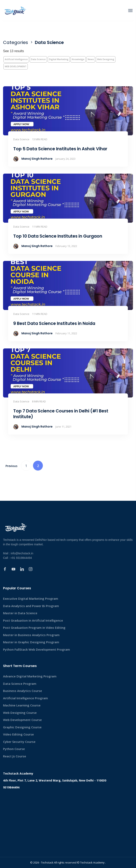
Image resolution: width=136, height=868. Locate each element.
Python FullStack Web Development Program (36, 649)
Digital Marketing (59, 59)
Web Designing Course (20, 713)
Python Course (14, 749)
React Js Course (15, 756)
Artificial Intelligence (16, 59)
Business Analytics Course (23, 691)
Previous (11, 466)
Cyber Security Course (19, 742)
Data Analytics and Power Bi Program (31, 606)
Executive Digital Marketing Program (31, 599)
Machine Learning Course (22, 705)
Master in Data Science (20, 613)
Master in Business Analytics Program (31, 635)
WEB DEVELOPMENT (16, 66)
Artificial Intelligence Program (25, 698)
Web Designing (106, 59)
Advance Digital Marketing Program (30, 676)
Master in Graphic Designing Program (31, 642)
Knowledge (78, 59)
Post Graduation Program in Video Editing (34, 628)
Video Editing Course (18, 734)
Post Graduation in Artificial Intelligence (33, 620)
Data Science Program (20, 684)
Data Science (38, 59)
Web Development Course (22, 720)
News (91, 59)
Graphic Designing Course (22, 727)
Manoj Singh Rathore (37, 159)
